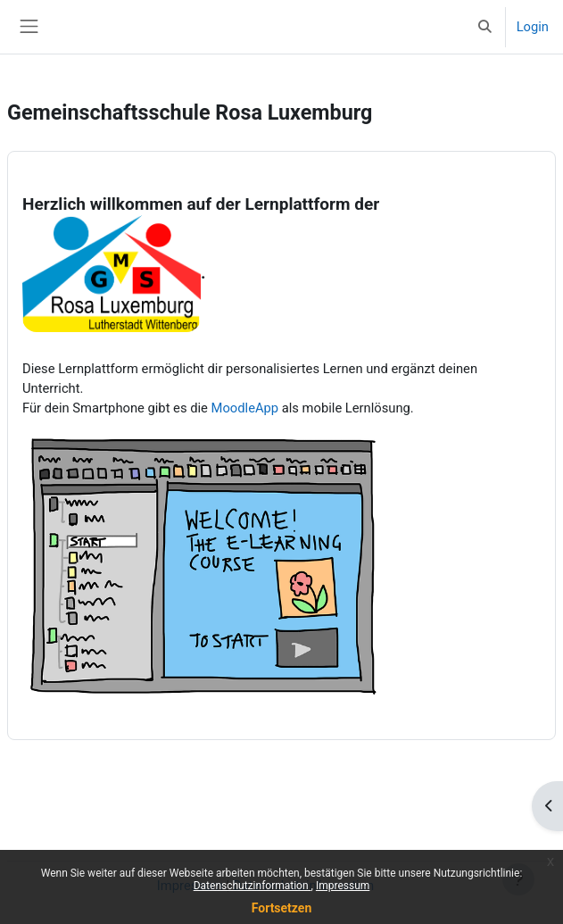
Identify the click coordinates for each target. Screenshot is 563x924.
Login (533, 27)
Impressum (343, 886)
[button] (484, 27)
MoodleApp (245, 408)
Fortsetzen (282, 908)
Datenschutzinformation (253, 886)
